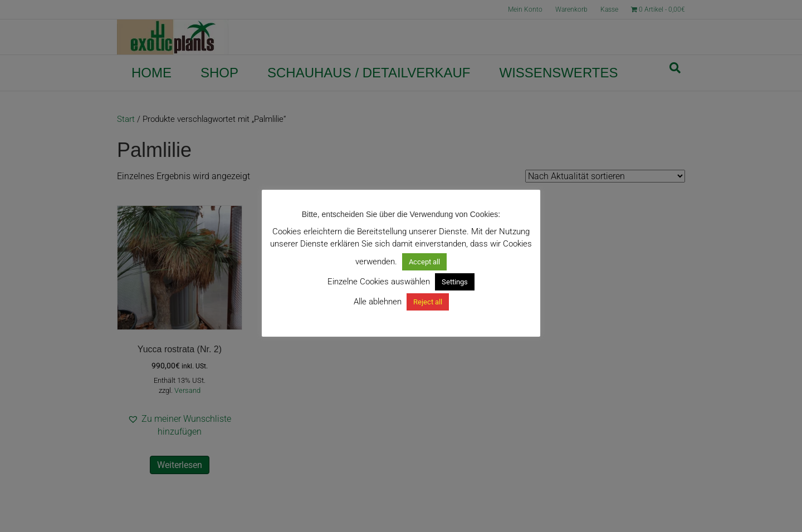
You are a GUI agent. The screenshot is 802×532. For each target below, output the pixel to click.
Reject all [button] (428, 302)
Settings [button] (455, 282)
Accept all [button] (424, 262)
